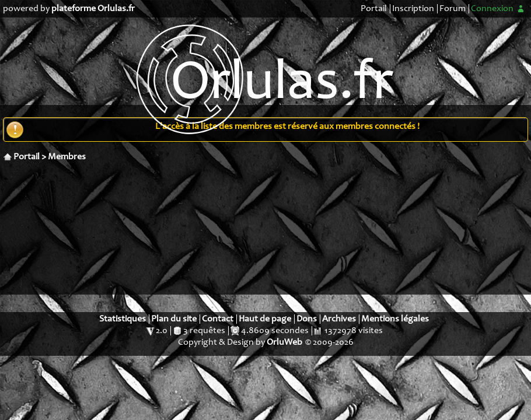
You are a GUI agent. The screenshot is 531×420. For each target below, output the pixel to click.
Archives (339, 319)
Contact (218, 319)
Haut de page (265, 319)
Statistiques (123, 319)
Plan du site (174, 319)
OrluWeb (284, 342)
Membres (67, 157)
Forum (453, 9)
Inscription (413, 9)
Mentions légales (395, 319)
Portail (374, 9)
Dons (307, 319)
